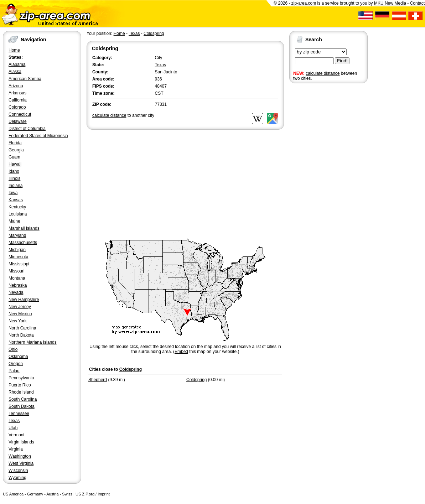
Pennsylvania (21, 378)
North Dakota (21, 335)
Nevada (16, 292)
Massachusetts (23, 243)
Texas (14, 421)
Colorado (17, 107)
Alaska (15, 72)
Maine (14, 221)
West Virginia (21, 463)
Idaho (14, 171)
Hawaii (15, 164)
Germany (35, 494)
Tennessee (19, 414)
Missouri (17, 271)
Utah (13, 428)
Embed (181, 352)
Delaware (18, 121)
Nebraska (18, 285)
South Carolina (23, 399)
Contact (417, 3)
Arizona (16, 86)
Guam (14, 157)
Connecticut (20, 114)
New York (18, 321)
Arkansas (17, 93)
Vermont (17, 435)
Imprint (104, 494)
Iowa (13, 193)
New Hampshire (24, 300)
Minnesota (18, 257)
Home (14, 50)
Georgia (16, 150)
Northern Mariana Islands (33, 342)
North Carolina (22, 328)
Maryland (17, 235)
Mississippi (19, 264)
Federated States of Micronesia (38, 136)
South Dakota (22, 406)
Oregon (16, 364)
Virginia (16, 449)
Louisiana (18, 214)
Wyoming (17, 478)
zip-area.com (304, 3)
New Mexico (20, 314)
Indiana (15, 186)
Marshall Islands (24, 228)
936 (159, 79)
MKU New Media (390, 3)
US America (13, 494)
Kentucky (17, 207)
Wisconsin (18, 471)
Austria (52, 494)
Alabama (17, 64)
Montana (17, 278)
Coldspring (154, 33)
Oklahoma (18, 357)
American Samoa (25, 79)
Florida (15, 143)
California (18, 100)
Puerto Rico (20, 385)
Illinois (14, 178)
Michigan (17, 250)
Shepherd (98, 380)
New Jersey (20, 307)
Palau (14, 371)
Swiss (67, 494)
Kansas (16, 200)
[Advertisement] (318, 195)
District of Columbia (27, 129)
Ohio (13, 349)
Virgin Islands (21, 442)
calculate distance (323, 73)
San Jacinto (166, 72)
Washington (20, 456)
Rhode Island (21, 392)
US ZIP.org (85, 494)
